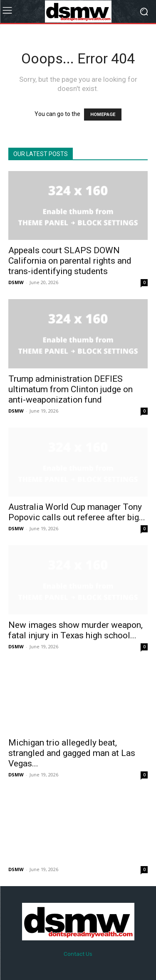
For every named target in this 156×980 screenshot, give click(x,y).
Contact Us (78, 954)
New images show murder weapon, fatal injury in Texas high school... (76, 630)
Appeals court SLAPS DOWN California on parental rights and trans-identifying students (70, 261)
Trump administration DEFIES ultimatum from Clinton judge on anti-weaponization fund (71, 389)
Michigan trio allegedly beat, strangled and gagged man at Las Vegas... (72, 753)
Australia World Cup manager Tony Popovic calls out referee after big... (77, 512)
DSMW (16, 282)
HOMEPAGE (103, 115)
